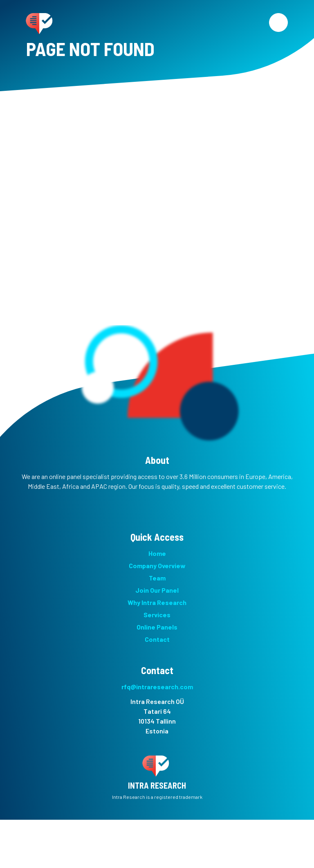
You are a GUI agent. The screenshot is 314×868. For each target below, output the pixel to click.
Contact (157, 639)
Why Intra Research (157, 602)
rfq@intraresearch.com (157, 687)
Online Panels (157, 627)
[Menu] (278, 22)
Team (157, 578)
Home (157, 553)
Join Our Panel (157, 590)
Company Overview (157, 566)
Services (157, 615)
